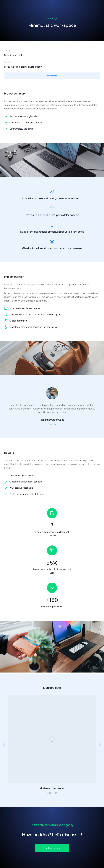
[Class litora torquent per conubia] (52, 123)
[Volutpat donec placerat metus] (6, 308)
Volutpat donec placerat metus (25, 308)
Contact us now (52, 848)
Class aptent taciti (18, 321)
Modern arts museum (52, 788)
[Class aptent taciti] (6, 321)
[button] (3, 647)
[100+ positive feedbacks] (52, 488)
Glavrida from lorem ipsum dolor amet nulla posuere (52, 248)
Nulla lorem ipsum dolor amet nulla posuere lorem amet (52, 232)
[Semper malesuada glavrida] (52, 116)
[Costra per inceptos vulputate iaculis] (52, 494)
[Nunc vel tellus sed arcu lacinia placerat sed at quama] (6, 314)
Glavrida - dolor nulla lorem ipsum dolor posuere (52, 215)
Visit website (52, 76)
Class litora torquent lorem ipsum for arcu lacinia (34, 327)
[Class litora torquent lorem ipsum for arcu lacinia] (6, 327)
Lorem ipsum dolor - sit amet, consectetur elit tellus (52, 198)
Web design (52, 18)
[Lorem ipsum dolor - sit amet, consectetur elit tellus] (52, 192)
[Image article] (52, 739)
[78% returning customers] (52, 476)
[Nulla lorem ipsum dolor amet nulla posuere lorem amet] (52, 225)
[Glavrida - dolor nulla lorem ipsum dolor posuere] (52, 208)
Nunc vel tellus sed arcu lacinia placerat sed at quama (36, 314)
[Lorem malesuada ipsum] (52, 129)
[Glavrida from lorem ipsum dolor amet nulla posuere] (52, 242)
